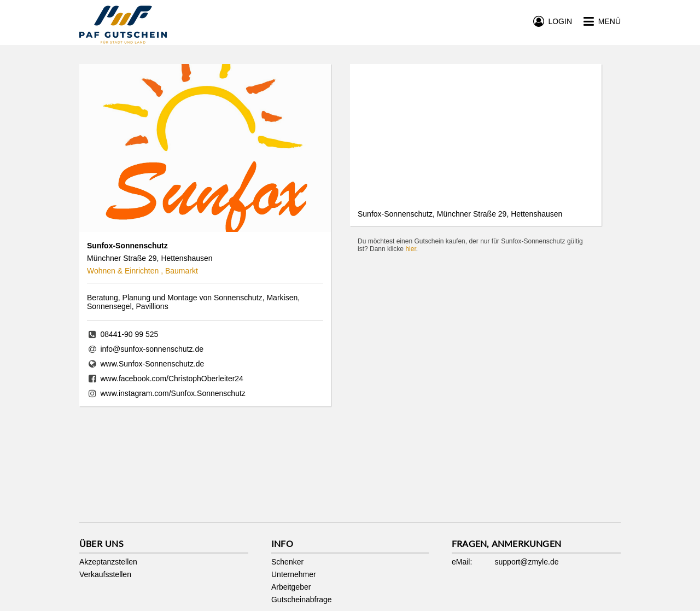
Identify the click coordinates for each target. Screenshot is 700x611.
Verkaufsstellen (105, 574)
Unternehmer (294, 574)
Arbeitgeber (291, 587)
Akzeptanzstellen (108, 562)
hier (410, 249)
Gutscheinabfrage (302, 600)
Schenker (287, 562)
